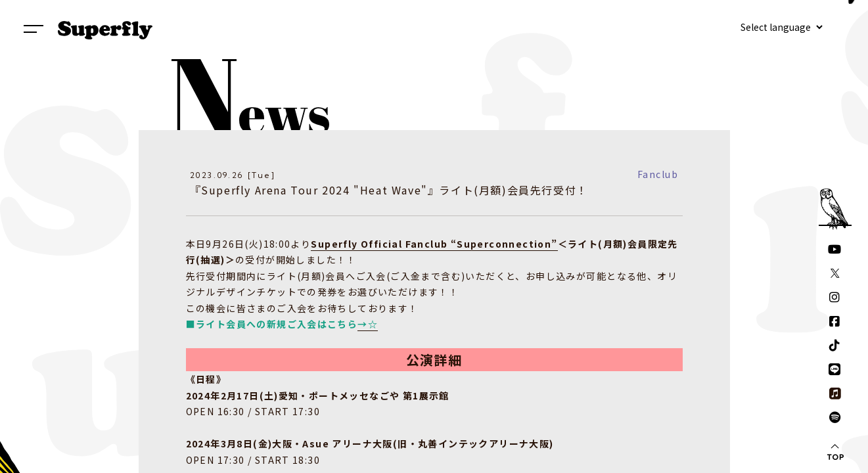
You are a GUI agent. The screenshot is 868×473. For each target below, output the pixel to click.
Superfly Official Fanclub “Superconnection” (434, 244)
